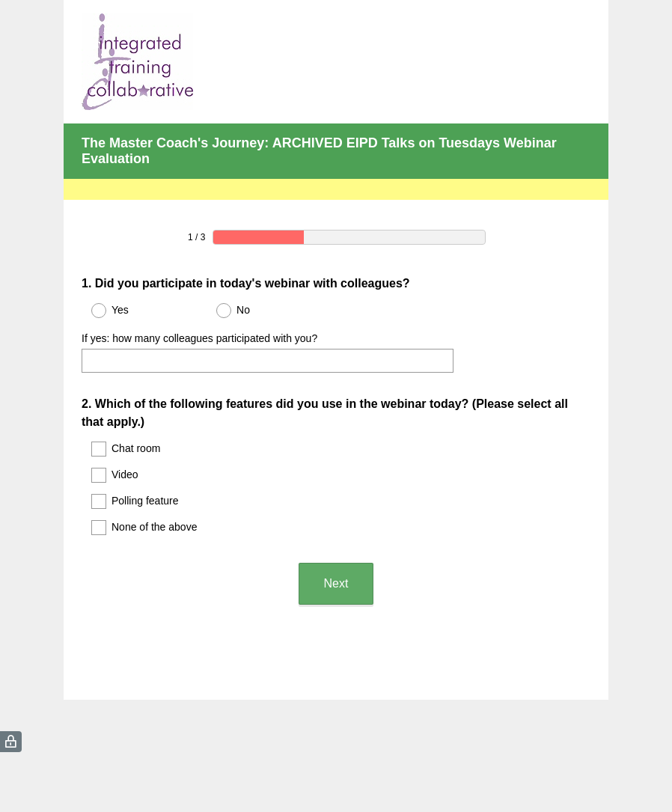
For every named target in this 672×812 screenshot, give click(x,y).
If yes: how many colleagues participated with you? (199, 338)
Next (336, 583)
